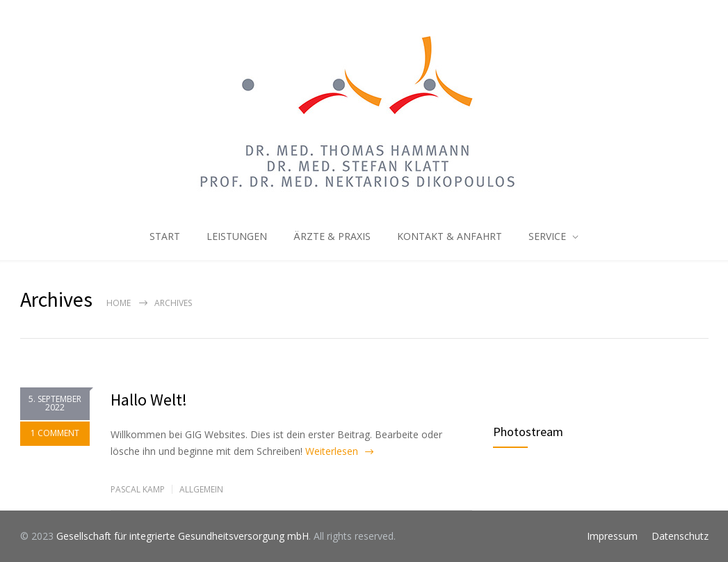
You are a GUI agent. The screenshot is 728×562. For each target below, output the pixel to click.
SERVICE (547, 236)
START (165, 236)
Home (119, 303)
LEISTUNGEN (237, 236)
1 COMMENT (55, 434)
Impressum (612, 536)
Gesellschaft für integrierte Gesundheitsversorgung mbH (183, 536)
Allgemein (201, 489)
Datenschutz (680, 536)
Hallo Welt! (149, 400)
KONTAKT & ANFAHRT (450, 236)
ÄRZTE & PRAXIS (332, 236)
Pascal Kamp (138, 489)
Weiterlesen (332, 451)
